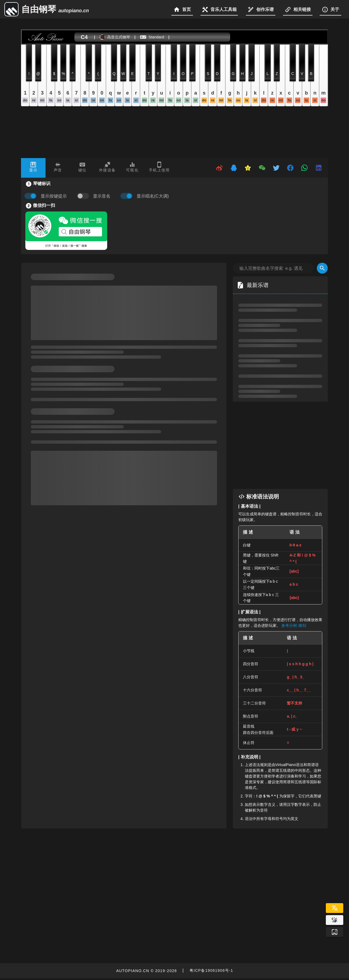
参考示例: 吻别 (294, 625)
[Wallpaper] (335, 932)
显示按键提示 (54, 196)
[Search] (322, 268)
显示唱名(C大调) (153, 196)
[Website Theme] (335, 920)
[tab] (33, 168)
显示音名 (102, 196)
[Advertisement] (286, 445)
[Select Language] (335, 908)
